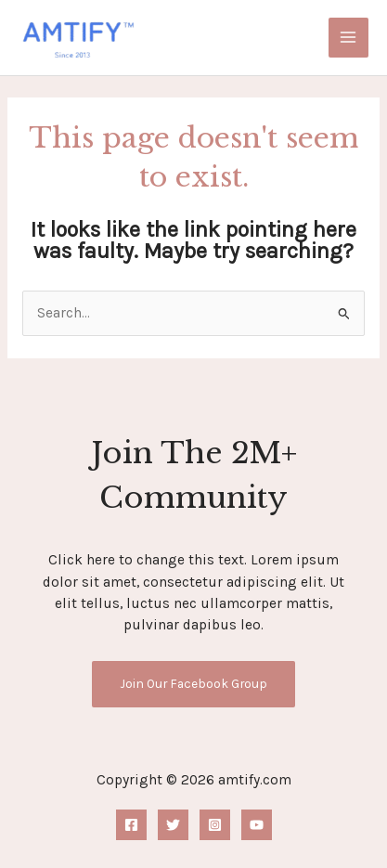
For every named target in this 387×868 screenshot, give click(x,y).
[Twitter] (173, 825)
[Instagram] (215, 825)
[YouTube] (257, 825)
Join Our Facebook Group (193, 683)
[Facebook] (131, 825)
